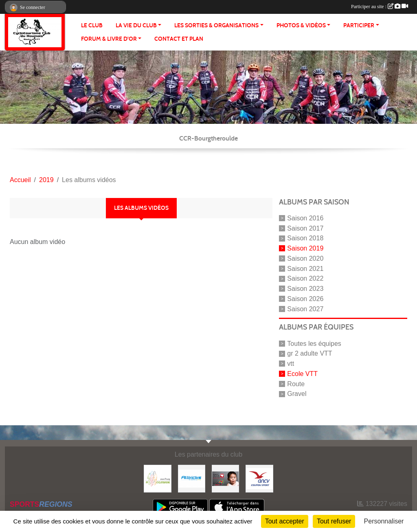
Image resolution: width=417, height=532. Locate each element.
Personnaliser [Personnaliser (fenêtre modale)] (384, 521)
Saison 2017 (305, 228)
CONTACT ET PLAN (179, 39)
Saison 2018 (305, 238)
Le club (92, 25)
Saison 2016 (305, 218)
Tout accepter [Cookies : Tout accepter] (285, 521)
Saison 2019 (305, 248)
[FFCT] (157, 478)
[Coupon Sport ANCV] (259, 478)
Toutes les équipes (314, 343)
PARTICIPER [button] (359, 25)
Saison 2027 (305, 309)
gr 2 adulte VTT (309, 353)
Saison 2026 (305, 299)
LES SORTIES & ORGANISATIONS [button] (216, 25)
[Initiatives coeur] (225, 478)
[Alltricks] (192, 478)
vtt (291, 364)
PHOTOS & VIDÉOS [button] (301, 25)
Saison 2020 (305, 258)
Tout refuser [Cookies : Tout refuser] (334, 521)
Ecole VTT (302, 374)
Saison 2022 (305, 278)
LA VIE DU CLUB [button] (136, 25)
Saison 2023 (305, 289)
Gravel (297, 394)
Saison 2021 (305, 268)
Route (296, 384)
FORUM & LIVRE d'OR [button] (109, 39)
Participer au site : (380, 7)
